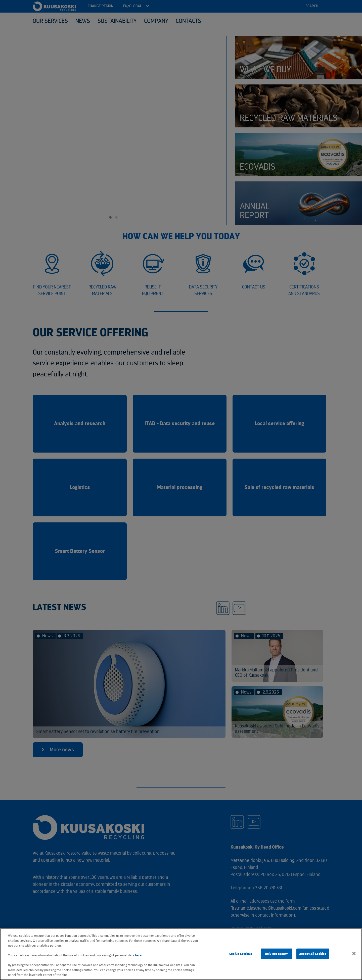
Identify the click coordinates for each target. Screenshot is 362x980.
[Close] (354, 954)
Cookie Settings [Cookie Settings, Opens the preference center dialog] (241, 954)
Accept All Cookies (313, 954)
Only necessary (276, 954)
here (138, 955)
